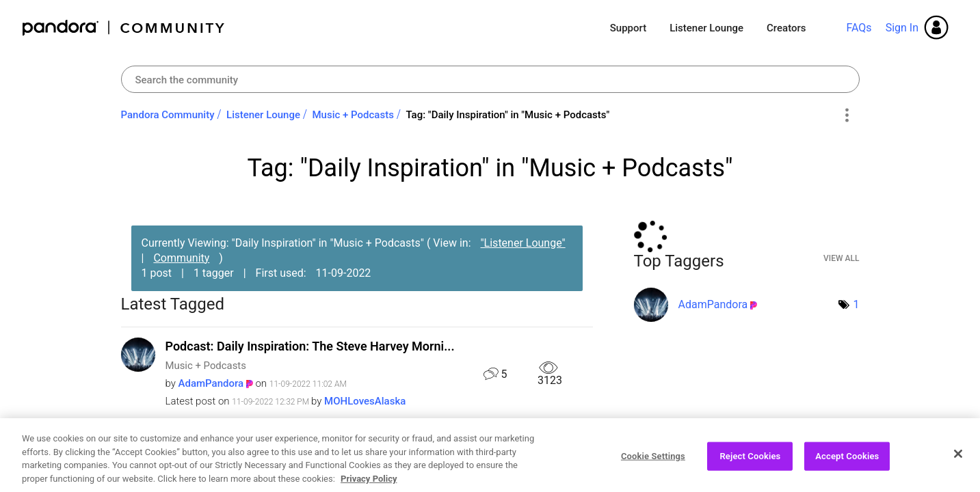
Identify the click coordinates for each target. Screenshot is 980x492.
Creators (786, 28)
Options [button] (847, 115)
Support (628, 28)
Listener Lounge (706, 28)
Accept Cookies (847, 463)
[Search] (490, 79)
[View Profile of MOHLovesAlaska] (365, 401)
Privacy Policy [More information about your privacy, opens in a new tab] (369, 486)
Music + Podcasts (353, 115)
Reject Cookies (750, 463)
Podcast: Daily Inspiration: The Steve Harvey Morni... (310, 346)
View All (841, 258)
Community (181, 258)
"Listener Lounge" (522, 243)
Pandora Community (124, 28)
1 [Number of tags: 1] (857, 304)
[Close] (958, 461)
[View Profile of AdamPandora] (211, 383)
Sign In (902, 28)
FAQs (859, 28)
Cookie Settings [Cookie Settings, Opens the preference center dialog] (653, 463)
